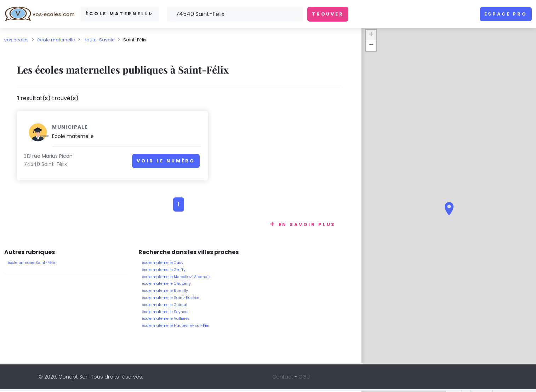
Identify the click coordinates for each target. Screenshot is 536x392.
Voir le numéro (140, 164)
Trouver (328, 14)
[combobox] (120, 14)
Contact (283, 378)
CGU (304, 378)
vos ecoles (16, 40)
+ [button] (371, 35)
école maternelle (56, 40)
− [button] (371, 46)
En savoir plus (307, 226)
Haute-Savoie (99, 40)
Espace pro (506, 14)
